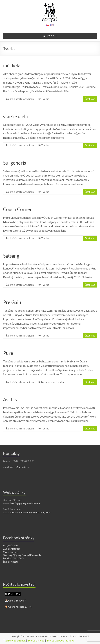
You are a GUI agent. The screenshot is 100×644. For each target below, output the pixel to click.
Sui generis (15, 163)
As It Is (10, 400)
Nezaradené (48, 382)
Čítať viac (90, 99)
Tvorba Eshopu (36, 640)
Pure (8, 353)
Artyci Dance (10, 545)
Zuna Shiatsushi (12, 549)
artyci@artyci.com (20, 467)
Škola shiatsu (10, 562)
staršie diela (15, 116)
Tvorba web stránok (14, 640)
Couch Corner (17, 209)
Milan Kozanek (11, 552)
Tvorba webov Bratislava (60, 640)
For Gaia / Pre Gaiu (14, 558)
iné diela (12, 66)
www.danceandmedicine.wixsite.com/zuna (27, 512)
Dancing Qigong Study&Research (22, 555)
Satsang (11, 256)
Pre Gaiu (12, 302)
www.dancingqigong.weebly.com (21, 503)
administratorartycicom (21, 99)
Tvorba (45, 99)
